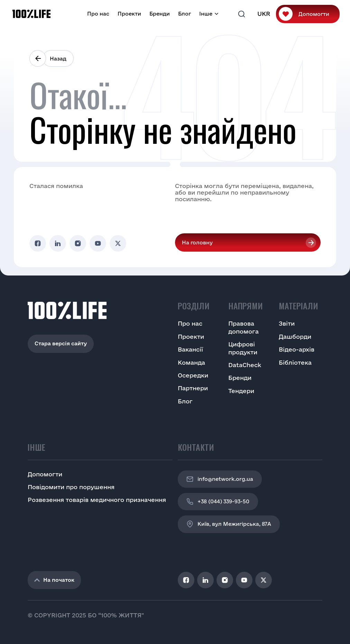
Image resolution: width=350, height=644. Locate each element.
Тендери (241, 391)
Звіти (287, 323)
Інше (206, 14)
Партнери (193, 388)
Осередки (193, 375)
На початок (54, 580)
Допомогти (314, 14)
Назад (58, 59)
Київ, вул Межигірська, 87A (229, 524)
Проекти (129, 14)
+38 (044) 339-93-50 (218, 502)
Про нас (98, 14)
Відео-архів (297, 349)
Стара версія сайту (61, 343)
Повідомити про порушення (71, 487)
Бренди (160, 14)
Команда (191, 362)
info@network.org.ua (220, 479)
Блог (185, 14)
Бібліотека (295, 362)
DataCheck (245, 365)
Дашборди (295, 337)
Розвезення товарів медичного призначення (97, 500)
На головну (197, 242)
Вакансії (190, 349)
